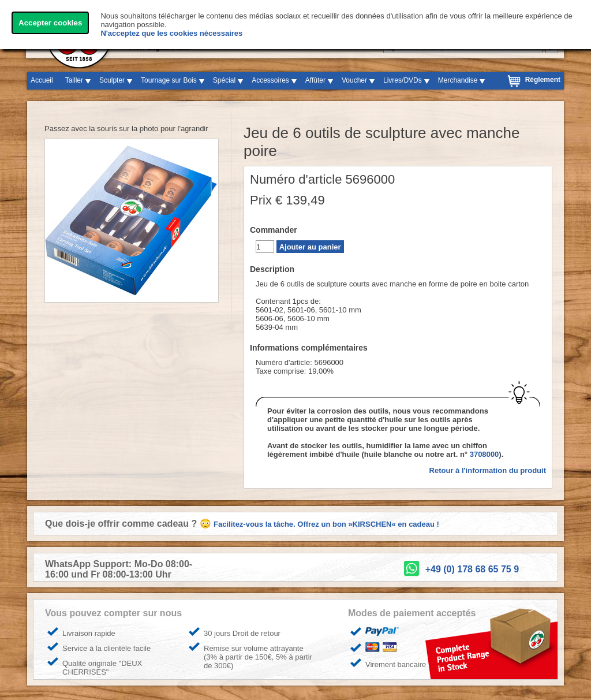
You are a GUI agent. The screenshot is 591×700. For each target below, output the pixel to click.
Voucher (354, 80)
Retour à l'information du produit (488, 470)
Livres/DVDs (403, 80)
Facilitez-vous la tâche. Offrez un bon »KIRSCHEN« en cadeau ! (326, 524)
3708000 (485, 454)
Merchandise (458, 80)
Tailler (74, 80)
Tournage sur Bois (169, 80)
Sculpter (112, 80)
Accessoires (270, 80)
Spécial (224, 80)
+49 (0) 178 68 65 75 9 (472, 569)
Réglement (543, 80)
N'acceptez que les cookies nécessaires (171, 33)
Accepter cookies (50, 23)
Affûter (315, 80)
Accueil (42, 80)
